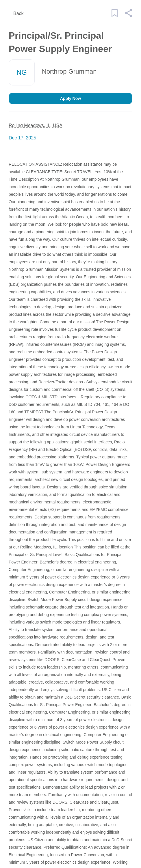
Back (18, 13)
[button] (128, 16)
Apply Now (70, 98)
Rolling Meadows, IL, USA (36, 125)
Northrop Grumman (69, 71)
